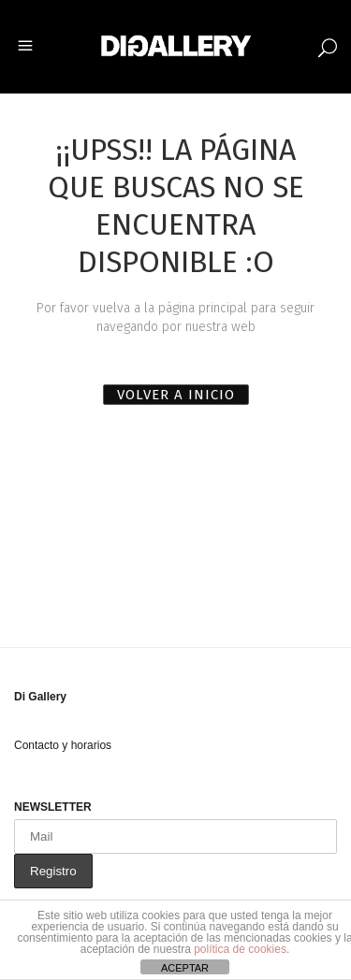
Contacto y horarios (63, 745)
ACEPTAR (185, 968)
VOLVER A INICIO (176, 395)
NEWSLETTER (53, 807)
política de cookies (240, 949)
